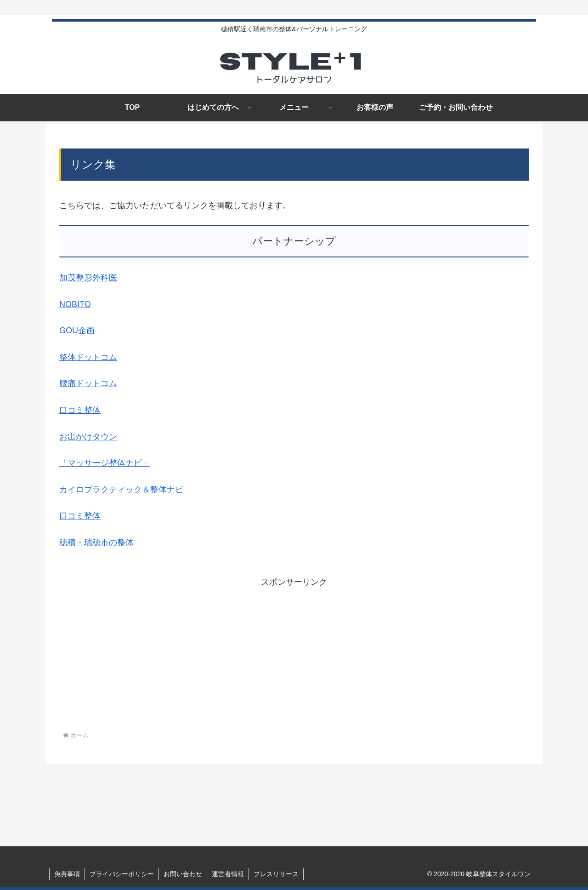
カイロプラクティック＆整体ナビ (121, 490)
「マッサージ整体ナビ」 (105, 463)
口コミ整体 (80, 410)
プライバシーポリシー (122, 874)
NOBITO (75, 304)
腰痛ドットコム (88, 383)
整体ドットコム (88, 357)
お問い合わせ (183, 874)
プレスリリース (276, 874)
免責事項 (67, 874)
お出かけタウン (88, 437)
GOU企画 (77, 331)
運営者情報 (228, 874)
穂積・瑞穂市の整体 (96, 542)
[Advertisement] (294, 654)
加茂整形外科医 (88, 278)
